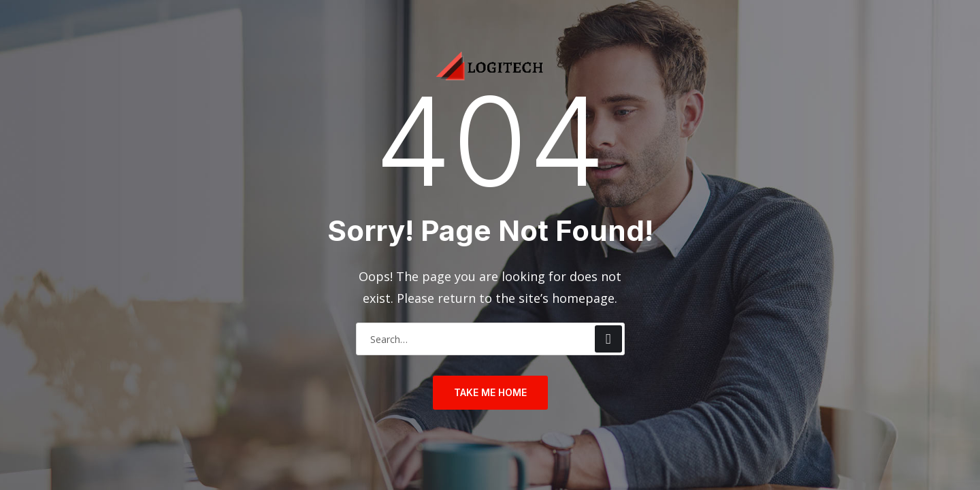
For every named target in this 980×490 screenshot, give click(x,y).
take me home (490, 392)
